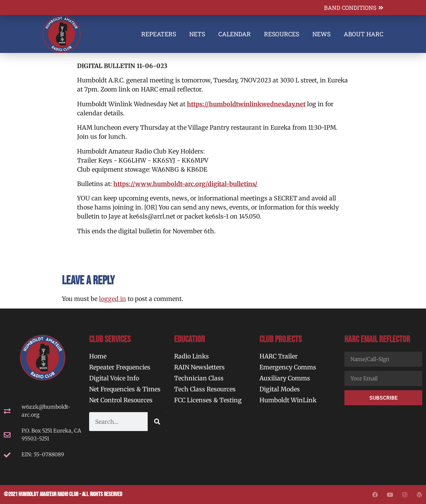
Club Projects (281, 339)
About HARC (363, 34)
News (321, 34)
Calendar (235, 34)
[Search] (157, 422)
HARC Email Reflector (377, 339)
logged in (113, 299)
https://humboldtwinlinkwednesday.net (246, 104)
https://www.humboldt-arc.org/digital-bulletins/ (185, 184)
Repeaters (159, 34)
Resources (282, 34)
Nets (197, 34)
